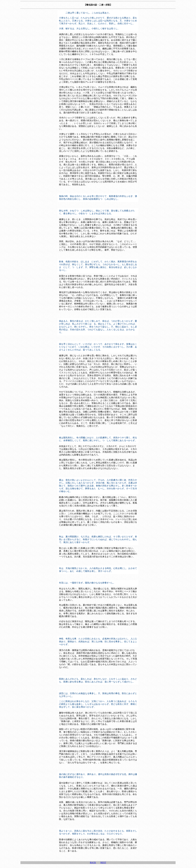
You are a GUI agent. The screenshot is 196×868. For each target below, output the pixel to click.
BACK (93, 863)
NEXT (103, 863)
